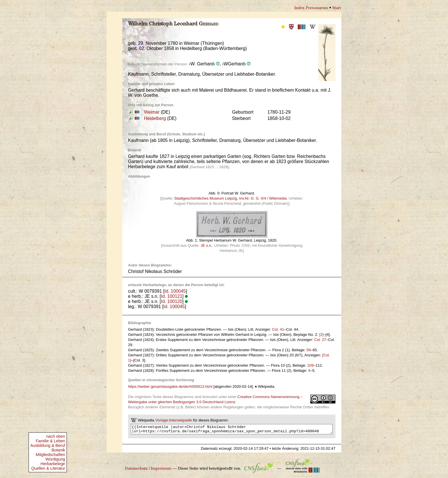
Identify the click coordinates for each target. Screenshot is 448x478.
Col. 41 (278, 329)
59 (309, 350)
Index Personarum (311, 8)
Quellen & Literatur (48, 468)
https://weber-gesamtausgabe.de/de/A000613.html (170, 386)
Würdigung (55, 459)
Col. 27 (320, 340)
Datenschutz (136, 470)
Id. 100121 (172, 296)
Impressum (161, 470)
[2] (321, 335)
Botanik (58, 450)
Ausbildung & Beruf (48, 445)
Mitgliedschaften (50, 455)
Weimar (152, 112)
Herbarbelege (53, 464)
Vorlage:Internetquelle (174, 420)
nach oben (56, 436)
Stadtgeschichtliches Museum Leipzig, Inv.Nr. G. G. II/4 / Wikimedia (230, 198)
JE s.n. (206, 245)
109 (310, 365)
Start (337, 8)
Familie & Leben (50, 441)
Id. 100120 (172, 301)
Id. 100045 (175, 291)
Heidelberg (155, 118)
